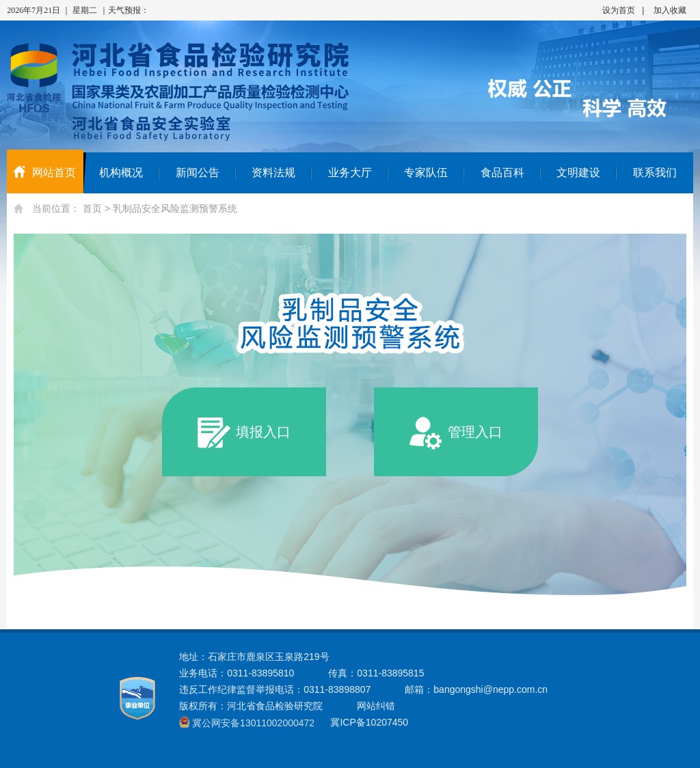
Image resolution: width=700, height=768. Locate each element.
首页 (92, 208)
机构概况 (121, 173)
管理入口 (456, 433)
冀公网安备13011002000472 (253, 723)
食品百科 (502, 173)
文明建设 (578, 173)
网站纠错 (376, 706)
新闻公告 (198, 173)
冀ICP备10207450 (369, 722)
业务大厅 (350, 173)
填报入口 (244, 433)
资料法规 (273, 173)
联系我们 (655, 173)
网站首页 (45, 172)
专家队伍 (426, 173)
